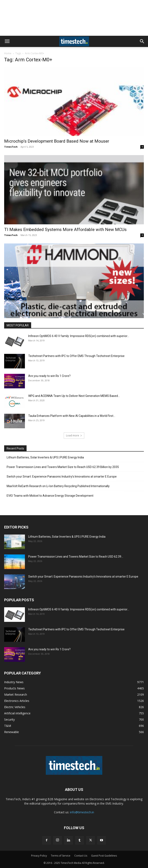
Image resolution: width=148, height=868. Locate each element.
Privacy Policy (39, 856)
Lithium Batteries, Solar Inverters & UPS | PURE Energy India (45, 457)
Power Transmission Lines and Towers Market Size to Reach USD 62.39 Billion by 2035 (63, 467)
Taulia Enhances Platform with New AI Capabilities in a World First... (72, 416)
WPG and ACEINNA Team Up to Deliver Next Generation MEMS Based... (74, 396)
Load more (74, 435)
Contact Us (81, 856)
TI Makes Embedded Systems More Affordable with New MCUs (65, 230)
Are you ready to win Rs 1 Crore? (49, 376)
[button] (7, 41)
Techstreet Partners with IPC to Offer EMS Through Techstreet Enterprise (76, 356)
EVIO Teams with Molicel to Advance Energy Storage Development (50, 496)
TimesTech (11, 147)
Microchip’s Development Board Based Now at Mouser (57, 141)
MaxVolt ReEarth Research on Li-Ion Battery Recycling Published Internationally (58, 486)
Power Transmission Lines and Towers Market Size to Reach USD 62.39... (76, 557)
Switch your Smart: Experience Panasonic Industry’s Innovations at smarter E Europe (62, 477)
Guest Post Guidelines (104, 856)
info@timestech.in (82, 812)
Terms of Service (61, 856)
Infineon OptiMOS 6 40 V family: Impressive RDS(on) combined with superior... (79, 336)
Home (8, 53)
